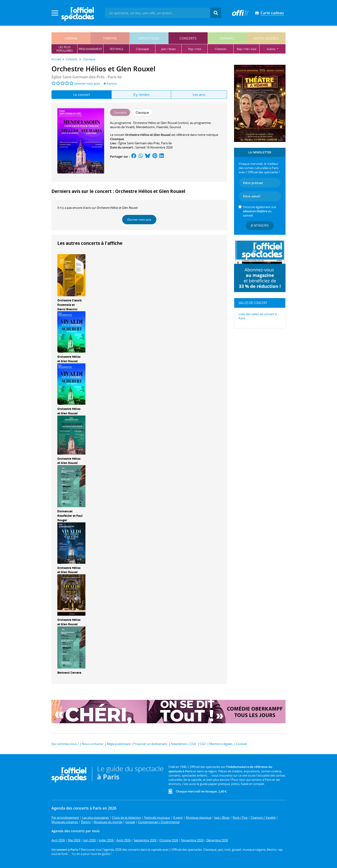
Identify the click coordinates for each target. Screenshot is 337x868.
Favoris (110, 83)
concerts (188, 38)
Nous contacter (93, 744)
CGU (203, 744)
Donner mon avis (139, 220)
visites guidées (266, 38)
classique (143, 49)
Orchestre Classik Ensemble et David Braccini (70, 305)
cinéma (71, 38)
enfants (227, 38)
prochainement (90, 49)
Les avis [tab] (199, 94)
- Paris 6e (87, 77)
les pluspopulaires (65, 49)
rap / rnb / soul (247, 49)
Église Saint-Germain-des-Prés (139, 143)
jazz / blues (168, 49)
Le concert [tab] (82, 94)
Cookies (242, 744)
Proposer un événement (150, 744)
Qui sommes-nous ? (65, 744)
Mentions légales (221, 744)
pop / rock (195, 49)
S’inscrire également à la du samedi (259, 211)
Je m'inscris (260, 225)
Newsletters (179, 744)
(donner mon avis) (87, 83)
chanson (221, 49)
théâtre (110, 38)
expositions (149, 38)
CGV (193, 744)
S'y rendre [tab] (141, 94)
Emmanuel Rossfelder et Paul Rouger (70, 516)
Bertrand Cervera (69, 673)
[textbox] (158, 13)
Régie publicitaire (119, 744)
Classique (117, 139)
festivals (117, 49)
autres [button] (271, 49)
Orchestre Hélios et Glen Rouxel (69, 359)
